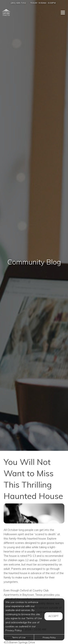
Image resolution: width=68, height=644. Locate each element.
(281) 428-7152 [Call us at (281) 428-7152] (18, 3)
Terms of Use (19, 637)
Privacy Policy (49, 637)
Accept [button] (53, 616)
